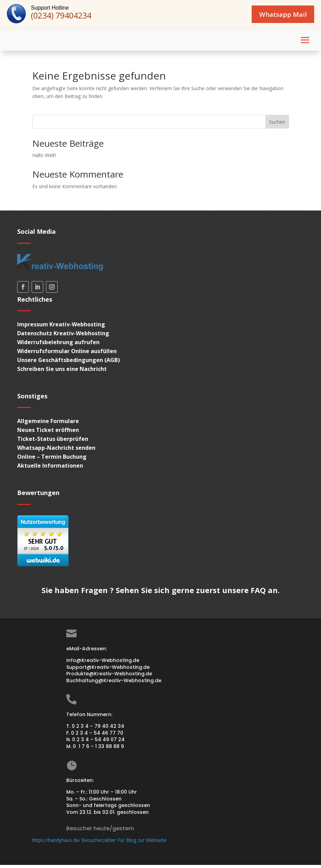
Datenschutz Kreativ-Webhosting (63, 336)
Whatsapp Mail (276, 15)
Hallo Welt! (44, 158)
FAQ (258, 593)
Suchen (277, 125)
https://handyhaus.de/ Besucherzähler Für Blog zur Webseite (99, 843)
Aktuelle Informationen (50, 469)
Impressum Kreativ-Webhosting (61, 327)
